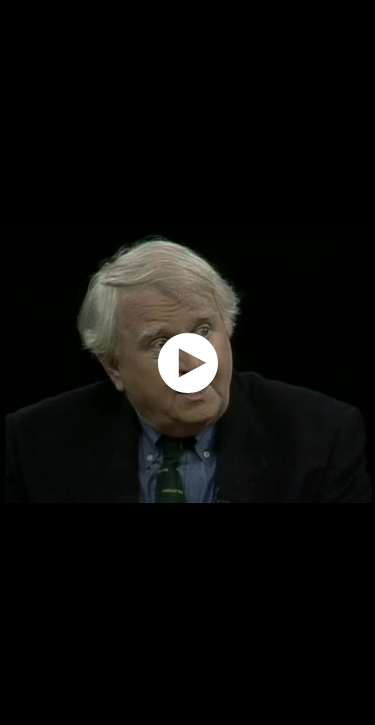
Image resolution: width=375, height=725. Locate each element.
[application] (187, 362)
